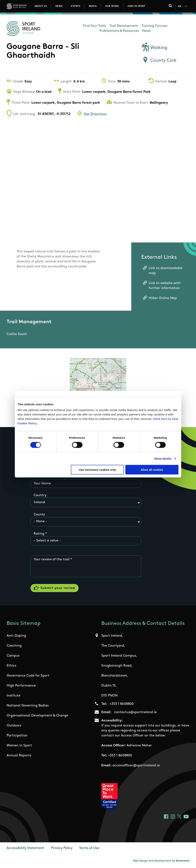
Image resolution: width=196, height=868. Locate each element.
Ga (186, 6)
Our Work (112, 6)
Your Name (42, 484)
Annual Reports (19, 756)
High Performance (21, 686)
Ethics (11, 666)
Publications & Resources (119, 31)
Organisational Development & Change (37, 716)
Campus (13, 656)
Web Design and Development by (161, 861)
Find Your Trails (95, 26)
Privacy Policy (62, 848)
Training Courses (154, 26)
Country (40, 495)
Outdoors (14, 726)
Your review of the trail (52, 559)
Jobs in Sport (136, 6)
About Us (41, 6)
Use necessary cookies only (97, 470)
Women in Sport (19, 746)
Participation (17, 736)
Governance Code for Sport (28, 676)
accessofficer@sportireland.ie (136, 766)
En (180, 6)
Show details (163, 458)
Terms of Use (89, 848)
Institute (13, 696)
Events (76, 6)
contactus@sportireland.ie (135, 712)
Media (93, 6)
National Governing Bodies (28, 706)
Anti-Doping (16, 636)
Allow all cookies (152, 470)
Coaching (14, 646)
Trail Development (124, 26)
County (39, 515)
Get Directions (95, 114)
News (59, 6)
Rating (39, 534)
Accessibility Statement (26, 848)
